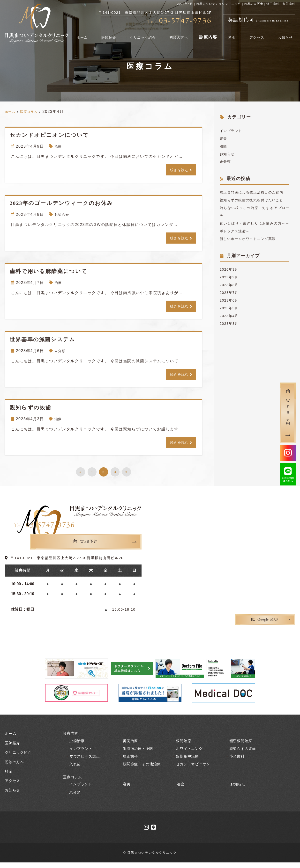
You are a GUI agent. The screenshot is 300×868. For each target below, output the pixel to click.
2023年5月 (230, 323)
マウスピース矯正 (86, 761)
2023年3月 (230, 339)
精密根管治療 (242, 746)
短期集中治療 (188, 761)
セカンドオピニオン (194, 769)
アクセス (259, 35)
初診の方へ (186, 35)
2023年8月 (230, 300)
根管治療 (184, 746)
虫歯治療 (78, 746)
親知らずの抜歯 (244, 753)
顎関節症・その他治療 (143, 769)
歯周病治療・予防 (139, 753)
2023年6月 (230, 316)
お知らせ (286, 35)
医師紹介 (116, 35)
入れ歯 (75, 769)
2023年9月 (230, 293)
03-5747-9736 (106, 531)
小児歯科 (237, 761)
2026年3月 (230, 285)
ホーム (92, 35)
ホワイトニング (190, 753)
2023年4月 (230, 331)
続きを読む (178, 170)
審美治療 (131, 746)
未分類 (61, 354)
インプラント (232, 131)
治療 (59, 146)
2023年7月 (230, 308)
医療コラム (73, 782)
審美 (224, 138)
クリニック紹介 (150, 35)
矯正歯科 (131, 761)
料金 (237, 35)
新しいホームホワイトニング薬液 (252, 254)
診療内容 (215, 35)
